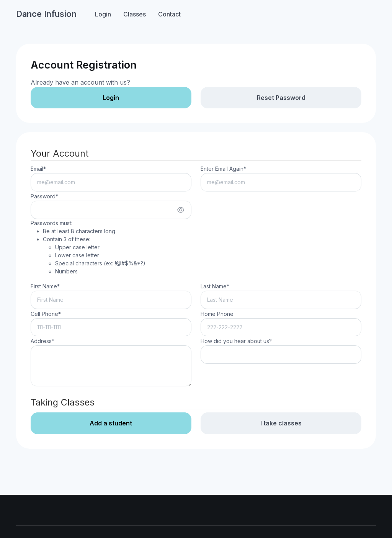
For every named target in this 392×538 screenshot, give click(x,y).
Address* (42, 341)
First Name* (45, 286)
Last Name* (215, 286)
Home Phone (217, 314)
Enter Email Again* (223, 169)
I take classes (281, 423)
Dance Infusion (46, 14)
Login (103, 14)
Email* (38, 169)
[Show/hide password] (181, 210)
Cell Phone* (46, 314)
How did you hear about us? (236, 341)
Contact (169, 14)
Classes (135, 14)
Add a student (111, 423)
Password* (44, 196)
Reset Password (281, 98)
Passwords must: (88, 248)
